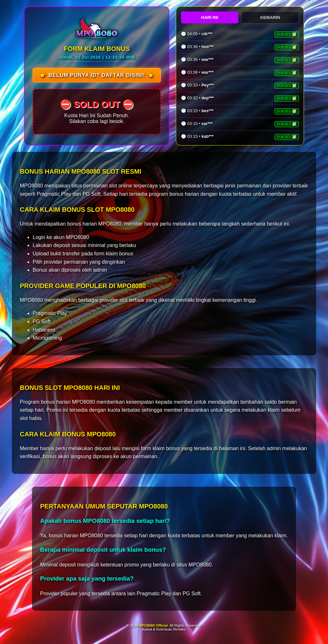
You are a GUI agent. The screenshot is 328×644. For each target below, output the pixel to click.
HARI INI (210, 17)
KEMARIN (270, 17)
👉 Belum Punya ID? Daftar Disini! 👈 (97, 75)
